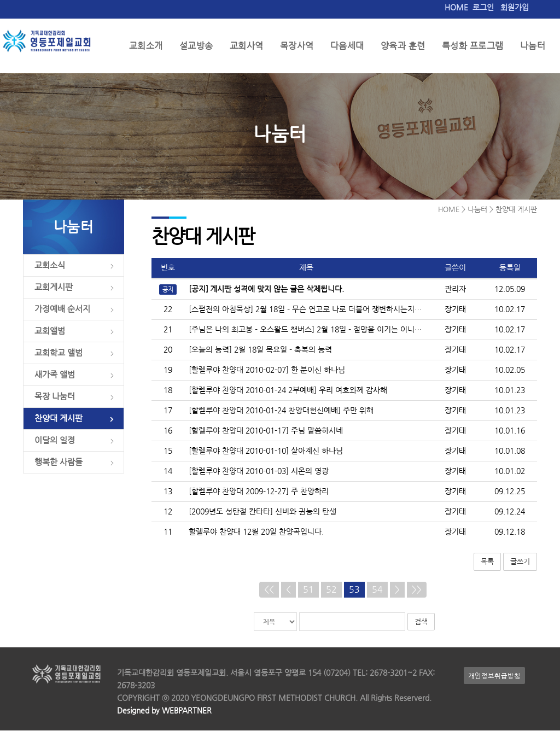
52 (331, 590)
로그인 (483, 7)
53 (354, 590)
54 (377, 590)
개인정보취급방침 (494, 676)
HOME (456, 7)
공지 (168, 290)
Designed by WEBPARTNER (164, 711)
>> (417, 590)
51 (308, 590)
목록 (487, 562)
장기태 (455, 310)
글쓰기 (520, 562)
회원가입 (515, 7)
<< (269, 590)
